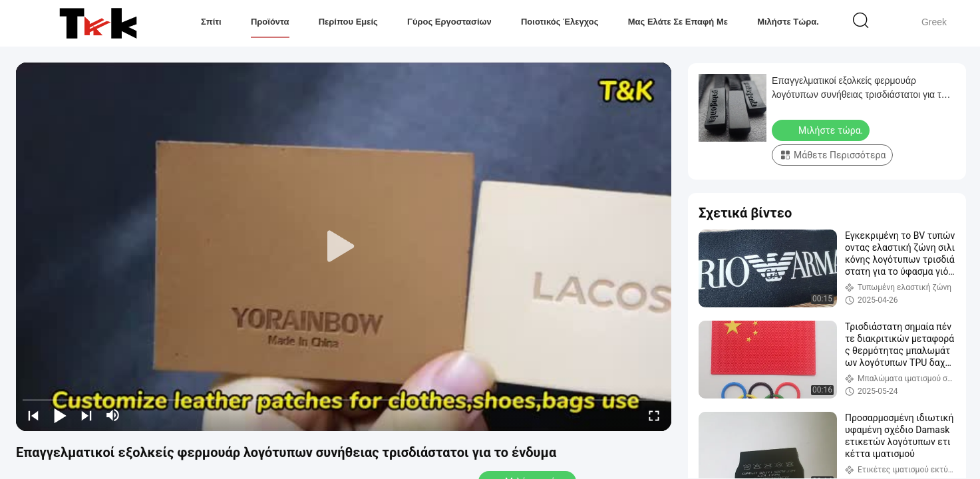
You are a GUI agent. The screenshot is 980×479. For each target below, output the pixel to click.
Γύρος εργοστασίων (449, 22)
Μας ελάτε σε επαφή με (678, 22)
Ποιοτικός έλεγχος (560, 22)
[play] (344, 247)
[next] (86, 415)
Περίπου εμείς (348, 22)
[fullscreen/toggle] (654, 415)
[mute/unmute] (113, 415)
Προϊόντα (270, 22)
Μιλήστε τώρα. (788, 22)
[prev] (33, 415)
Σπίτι (211, 22)
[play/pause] (60, 415)
